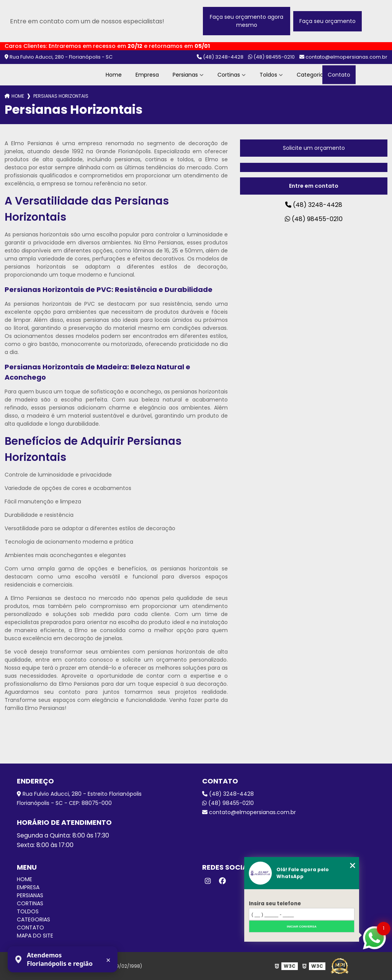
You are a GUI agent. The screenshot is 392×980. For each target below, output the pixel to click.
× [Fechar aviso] (108, 960)
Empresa (147, 75)
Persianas (185, 75)
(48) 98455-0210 (271, 57)
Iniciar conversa (301, 927)
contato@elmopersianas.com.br (343, 57)
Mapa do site (35, 936)
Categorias (312, 75)
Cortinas (229, 75)
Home (114, 75)
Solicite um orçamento (314, 148)
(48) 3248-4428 (220, 57)
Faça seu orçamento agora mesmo (247, 21)
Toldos (268, 75)
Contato (339, 75)
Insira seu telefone (275, 904)
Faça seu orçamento (327, 21)
